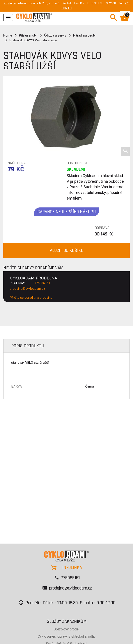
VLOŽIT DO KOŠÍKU (67, 250)
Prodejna (10, 3)
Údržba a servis (55, 35)
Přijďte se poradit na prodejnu (31, 298)
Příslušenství (28, 35)
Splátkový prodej (66, 629)
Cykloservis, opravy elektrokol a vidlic (67, 636)
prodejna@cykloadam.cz (27, 289)
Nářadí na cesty (84, 35)
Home (8, 35)
